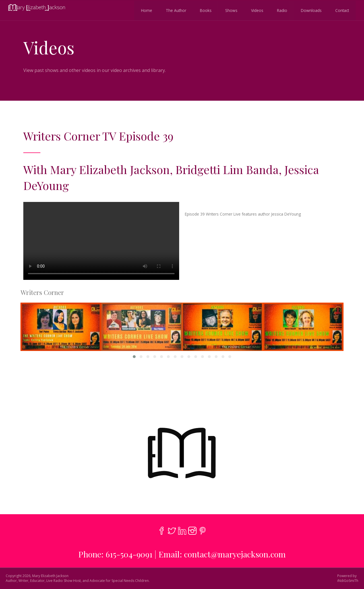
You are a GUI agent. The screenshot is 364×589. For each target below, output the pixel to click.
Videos (256, 10)
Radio (281, 10)
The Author (175, 10)
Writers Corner (42, 292)
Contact (341, 10)
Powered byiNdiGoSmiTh (348, 578)
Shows (230, 10)
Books (205, 10)
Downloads (310, 10)
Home (146, 10)
